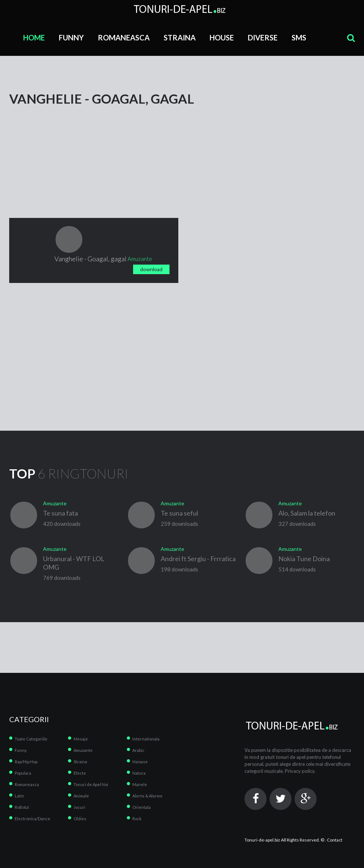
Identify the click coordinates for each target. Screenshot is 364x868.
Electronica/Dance (33, 819)
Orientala (142, 807)
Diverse (263, 37)
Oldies (80, 819)
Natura (139, 773)
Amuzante (83, 750)
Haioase (140, 762)
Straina (180, 37)
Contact (335, 840)
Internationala (146, 739)
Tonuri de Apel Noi (91, 784)
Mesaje (81, 739)
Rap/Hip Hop (26, 762)
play (69, 239)
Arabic (138, 750)
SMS (299, 37)
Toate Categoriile (31, 739)
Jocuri (79, 807)
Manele (140, 784)
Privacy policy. (300, 771)
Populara (23, 773)
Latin (19, 796)
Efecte (80, 773)
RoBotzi (22, 807)
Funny (71, 37)
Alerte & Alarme (147, 796)
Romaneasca (124, 37)
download (151, 269)
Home (34, 37)
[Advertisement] (64, 151)
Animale (81, 796)
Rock (137, 819)
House (222, 37)
